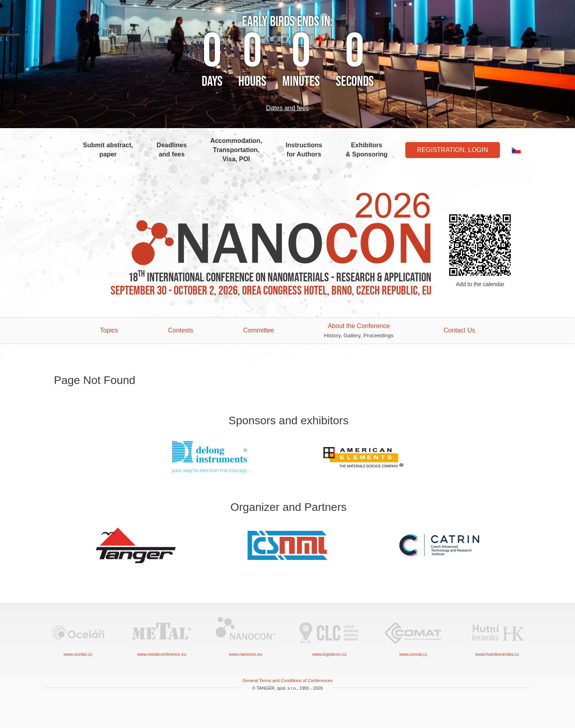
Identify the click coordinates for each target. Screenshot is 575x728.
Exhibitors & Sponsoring (367, 150)
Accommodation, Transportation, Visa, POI (236, 150)
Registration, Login (453, 150)
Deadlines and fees (172, 150)
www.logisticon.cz (329, 636)
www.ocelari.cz (78, 636)
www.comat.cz (413, 636)
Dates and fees (287, 108)
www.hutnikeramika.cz (497, 636)
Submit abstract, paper (108, 150)
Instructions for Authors (304, 150)
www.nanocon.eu (246, 636)
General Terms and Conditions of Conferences (287, 681)
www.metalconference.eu (162, 636)
